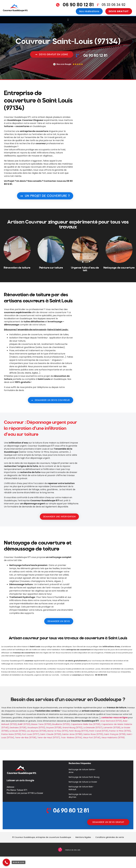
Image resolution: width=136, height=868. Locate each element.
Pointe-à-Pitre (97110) (120, 731)
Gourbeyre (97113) (36, 727)
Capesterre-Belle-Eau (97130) (86, 724)
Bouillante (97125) (61, 724)
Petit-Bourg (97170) (79, 731)
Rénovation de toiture (17, 268)
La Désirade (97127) (93, 727)
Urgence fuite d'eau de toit (85, 269)
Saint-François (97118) (115, 734)
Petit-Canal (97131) (99, 731)
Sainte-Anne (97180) (72, 734)
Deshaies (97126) (18, 727)
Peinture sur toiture (51, 268)
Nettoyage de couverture (119, 268)
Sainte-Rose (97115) (93, 734)
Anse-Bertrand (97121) (111, 721)
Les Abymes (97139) (37, 731)
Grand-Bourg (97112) (72, 727)
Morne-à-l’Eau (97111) (58, 731)
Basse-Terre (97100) (41, 724)
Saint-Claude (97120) (51, 734)
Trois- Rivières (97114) (71, 737)
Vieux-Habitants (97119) (113, 737)
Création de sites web (73, 850)
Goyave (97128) (54, 727)
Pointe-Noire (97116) (11, 734)
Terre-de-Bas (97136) (26, 737)
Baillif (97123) (24, 724)
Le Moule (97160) (18, 731)
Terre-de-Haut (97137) (49, 737)
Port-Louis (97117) (31, 734)
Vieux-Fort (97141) (92, 737)
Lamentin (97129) (112, 727)
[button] (68, 20)
